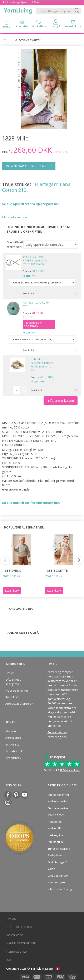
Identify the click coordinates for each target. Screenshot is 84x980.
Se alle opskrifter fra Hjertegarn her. (31, 204)
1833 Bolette (56, 570)
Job (9, 960)
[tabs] (73, 25)
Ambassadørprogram (20, 704)
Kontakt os (13, 697)
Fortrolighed (17, 952)
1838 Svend (12, 570)
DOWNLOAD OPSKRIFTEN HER (29, 166)
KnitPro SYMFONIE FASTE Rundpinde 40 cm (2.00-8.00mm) (34, 261)
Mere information (14, 217)
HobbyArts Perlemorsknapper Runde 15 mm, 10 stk (42, 365)
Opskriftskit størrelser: (15, 244)
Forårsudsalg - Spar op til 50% (21, 2)
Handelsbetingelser (21, 943)
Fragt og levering (17, 691)
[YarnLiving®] (18, 10)
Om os (10, 673)
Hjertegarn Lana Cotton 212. (36, 187)
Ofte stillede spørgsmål (13, 682)
